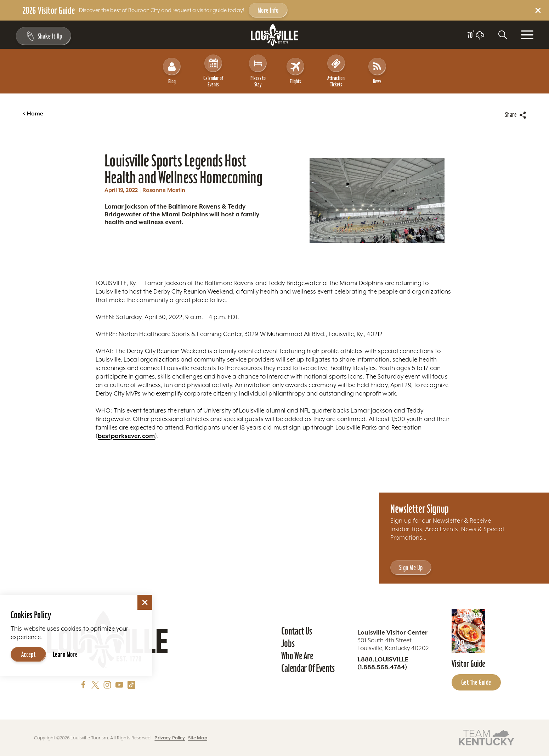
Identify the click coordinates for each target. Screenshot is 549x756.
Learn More (65, 653)
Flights (295, 68)
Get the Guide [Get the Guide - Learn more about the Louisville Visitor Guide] (476, 682)
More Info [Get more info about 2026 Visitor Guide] (268, 10)
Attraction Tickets (336, 68)
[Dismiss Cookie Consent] (145, 601)
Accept (29, 653)
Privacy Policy (170, 738)
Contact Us (297, 631)
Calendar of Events (214, 68)
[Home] (274, 35)
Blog (172, 68)
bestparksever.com (126, 430)
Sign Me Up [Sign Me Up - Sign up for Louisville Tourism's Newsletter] (411, 568)
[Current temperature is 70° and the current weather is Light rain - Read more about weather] (476, 35)
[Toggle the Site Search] (503, 35)
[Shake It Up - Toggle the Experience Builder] (43, 36)
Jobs (288, 643)
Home (33, 107)
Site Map (198, 738)
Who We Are (297, 656)
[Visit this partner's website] (487, 737)
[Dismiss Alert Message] (538, 10)
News (377, 68)
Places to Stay (258, 68)
